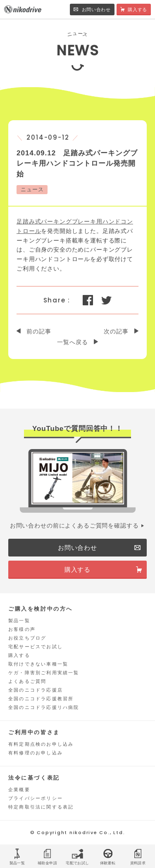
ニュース (32, 189)
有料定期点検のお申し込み (41, 744)
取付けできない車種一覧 (38, 664)
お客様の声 (22, 629)
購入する (19, 655)
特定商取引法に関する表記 (41, 807)
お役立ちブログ (27, 638)
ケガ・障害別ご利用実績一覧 (44, 673)
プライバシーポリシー (36, 798)
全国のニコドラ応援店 (36, 690)
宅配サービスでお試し (36, 647)
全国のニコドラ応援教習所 (41, 699)
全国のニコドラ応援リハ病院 (44, 707)
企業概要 (19, 790)
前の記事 (39, 331)
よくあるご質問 (27, 681)
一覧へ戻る (72, 342)
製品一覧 (19, 621)
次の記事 (116, 331)
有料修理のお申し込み (36, 753)
